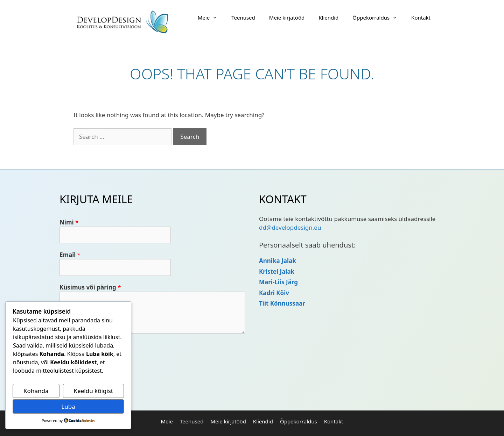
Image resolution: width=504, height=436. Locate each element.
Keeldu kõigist (93, 391)
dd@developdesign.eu (290, 227)
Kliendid (328, 17)
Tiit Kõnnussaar (282, 303)
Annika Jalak (278, 261)
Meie (211, 17)
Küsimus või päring (90, 287)
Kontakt (421, 17)
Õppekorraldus (378, 17)
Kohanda (36, 391)
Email (70, 255)
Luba (68, 406)
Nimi (69, 222)
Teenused (243, 17)
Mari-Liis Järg (278, 282)
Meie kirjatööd (287, 17)
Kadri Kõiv (274, 293)
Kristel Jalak (277, 271)
